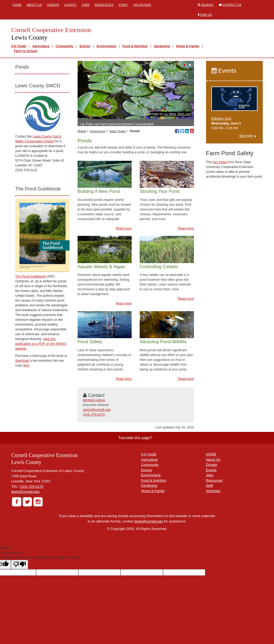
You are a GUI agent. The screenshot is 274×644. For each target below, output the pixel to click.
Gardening (162, 46)
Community (64, 46)
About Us (34, 5)
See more (246, 136)
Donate (53, 5)
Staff (123, 5)
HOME (211, 454)
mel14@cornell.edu (97, 410)
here (26, 365)
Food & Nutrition (135, 46)
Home (17, 5)
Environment (106, 46)
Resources (104, 5)
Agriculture (41, 46)
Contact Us (232, 5)
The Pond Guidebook (30, 276)
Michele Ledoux (94, 400)
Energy (85, 46)
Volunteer (142, 5)
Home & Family (188, 46)
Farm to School (26, 51)
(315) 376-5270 (94, 415)
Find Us (206, 15)
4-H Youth (19, 46)
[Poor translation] (20, 565)
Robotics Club (221, 119)
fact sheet (220, 162)
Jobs (85, 5)
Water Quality (118, 131)
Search (207, 5)
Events (70, 5)
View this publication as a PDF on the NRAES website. (41, 344)
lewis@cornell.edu (25, 492)
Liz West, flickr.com (177, 114)
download (22, 361)
